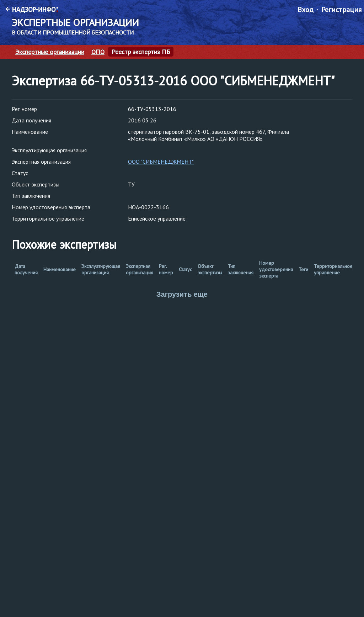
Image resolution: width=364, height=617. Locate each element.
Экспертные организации (50, 52)
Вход (306, 10)
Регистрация (341, 10)
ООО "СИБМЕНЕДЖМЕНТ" (161, 162)
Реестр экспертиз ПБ (141, 52)
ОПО (98, 52)
